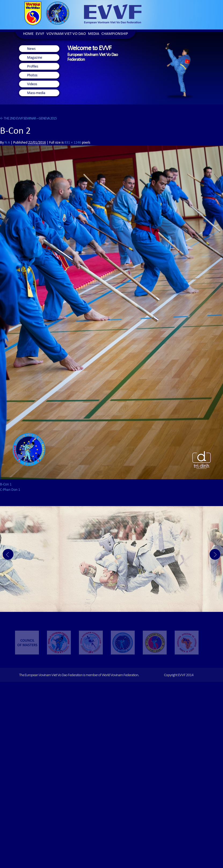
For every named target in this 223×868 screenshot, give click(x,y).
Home (28, 34)
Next (215, 554)
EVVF (40, 34)
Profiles (33, 67)
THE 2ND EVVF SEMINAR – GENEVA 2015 (28, 119)
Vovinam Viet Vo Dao (66, 34)
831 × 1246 (73, 143)
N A (7, 143)
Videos (32, 84)
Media (94, 34)
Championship (115, 34)
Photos (32, 76)
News (31, 49)
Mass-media (36, 93)
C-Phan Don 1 (10, 490)
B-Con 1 (6, 485)
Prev (8, 554)
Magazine (35, 58)
